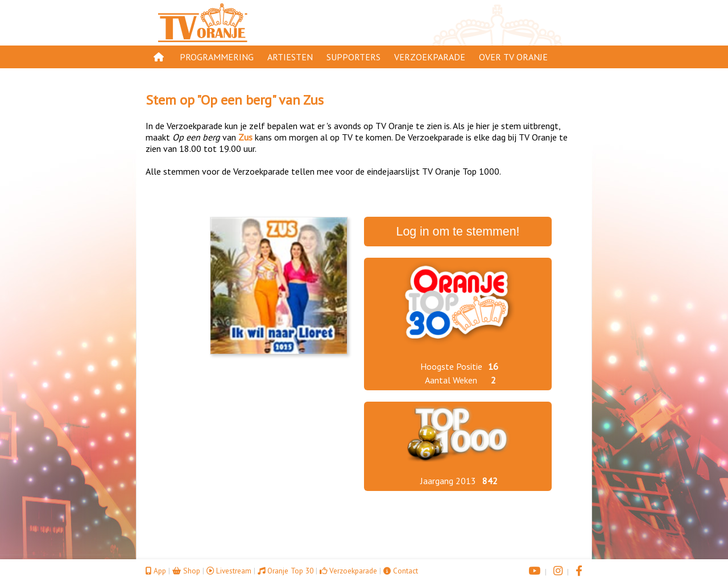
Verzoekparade (430, 57)
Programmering (217, 57)
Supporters (353, 57)
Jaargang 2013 (448, 481)
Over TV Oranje (513, 57)
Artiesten (290, 57)
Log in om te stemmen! (458, 232)
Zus (313, 100)
